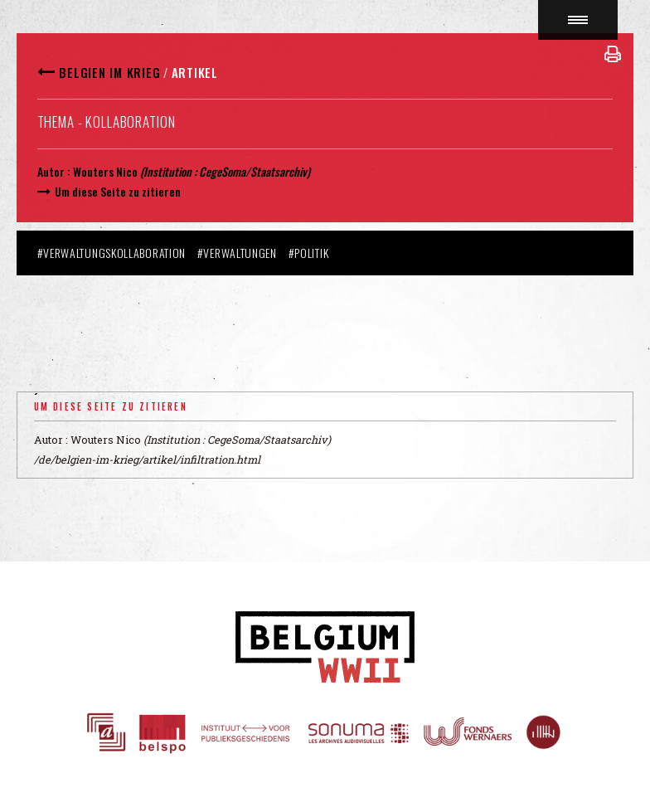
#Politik (309, 253)
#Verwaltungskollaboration (112, 253)
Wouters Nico (105, 171)
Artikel (195, 72)
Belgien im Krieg (109, 72)
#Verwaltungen (237, 253)
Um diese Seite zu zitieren (118, 191)
